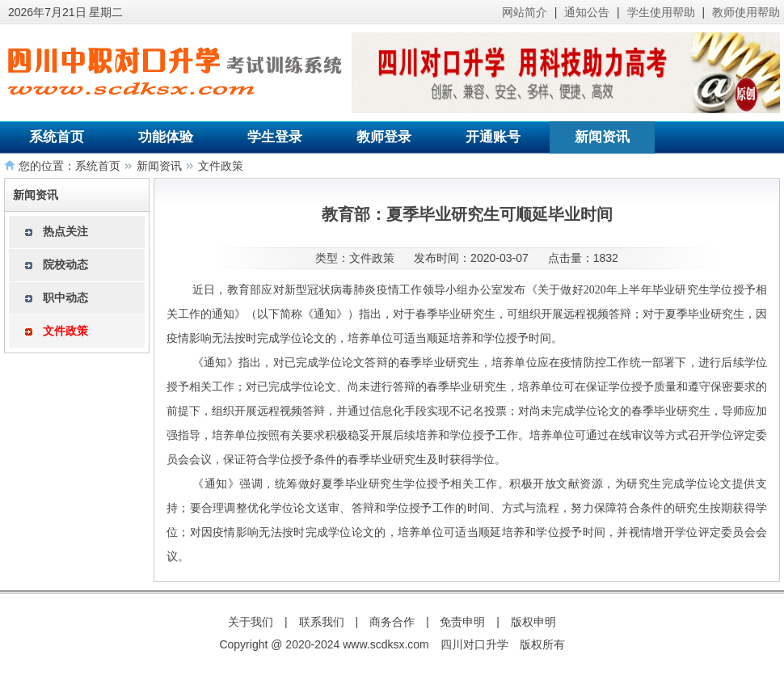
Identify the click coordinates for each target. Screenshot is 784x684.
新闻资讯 (602, 137)
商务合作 (392, 622)
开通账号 (493, 137)
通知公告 (587, 12)
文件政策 (221, 166)
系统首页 (57, 137)
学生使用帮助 (661, 12)
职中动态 (65, 298)
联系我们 (322, 622)
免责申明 (462, 622)
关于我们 (251, 622)
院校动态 (65, 264)
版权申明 (533, 622)
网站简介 (525, 12)
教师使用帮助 (746, 12)
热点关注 (65, 231)
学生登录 (275, 137)
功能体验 (166, 137)
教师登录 (384, 137)
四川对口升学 (474, 644)
